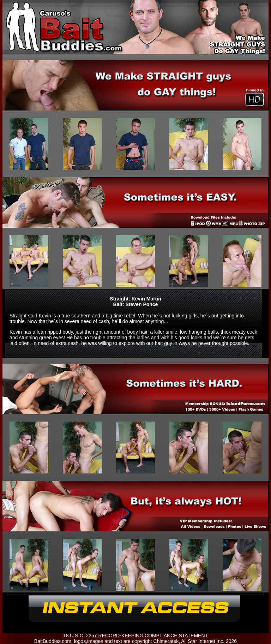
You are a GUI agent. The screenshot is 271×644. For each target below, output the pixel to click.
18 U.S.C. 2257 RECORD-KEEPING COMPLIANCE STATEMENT (135, 636)
